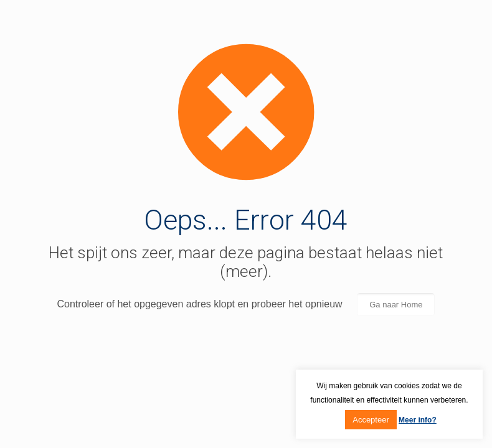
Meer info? (418, 420)
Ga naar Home (396, 305)
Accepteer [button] (371, 420)
